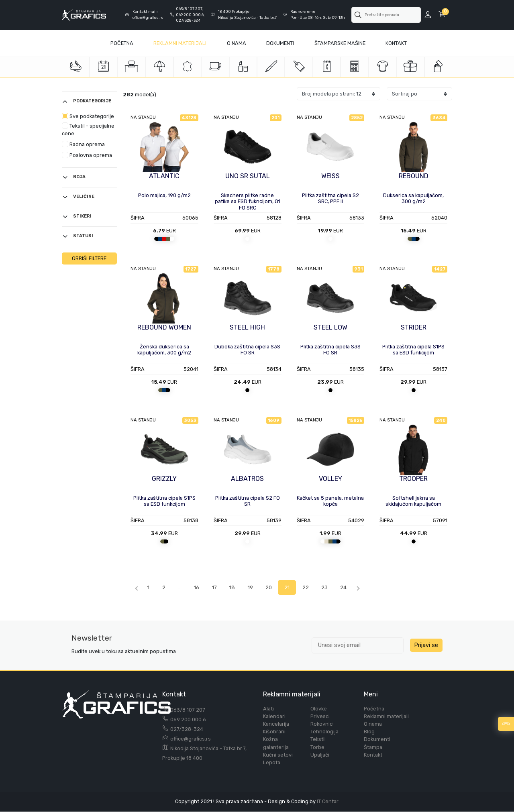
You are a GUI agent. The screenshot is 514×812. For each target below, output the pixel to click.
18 (236, 587)
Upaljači (320, 755)
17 (218, 587)
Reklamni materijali (180, 43)
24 (351, 587)
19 (255, 587)
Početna (122, 43)
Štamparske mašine (340, 43)
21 (293, 587)
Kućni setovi (278, 755)
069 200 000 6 (188, 719)
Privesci (320, 716)
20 (274, 587)
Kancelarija (276, 724)
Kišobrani (274, 732)
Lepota (272, 763)
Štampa (373, 747)
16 (200, 587)
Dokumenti (280, 43)
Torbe (317, 747)
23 (332, 587)
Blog (369, 732)
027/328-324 (187, 729)
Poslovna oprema (87, 155)
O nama (373, 724)
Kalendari (274, 716)
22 (312, 587)
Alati (268, 709)
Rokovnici (322, 724)
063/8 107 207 (188, 710)
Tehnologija (324, 732)
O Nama (237, 43)
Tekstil (318, 740)
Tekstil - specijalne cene (88, 130)
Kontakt (396, 43)
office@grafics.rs (191, 739)
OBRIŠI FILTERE (89, 258)
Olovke (319, 709)
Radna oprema (83, 144)
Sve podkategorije (88, 116)
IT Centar (327, 802)
